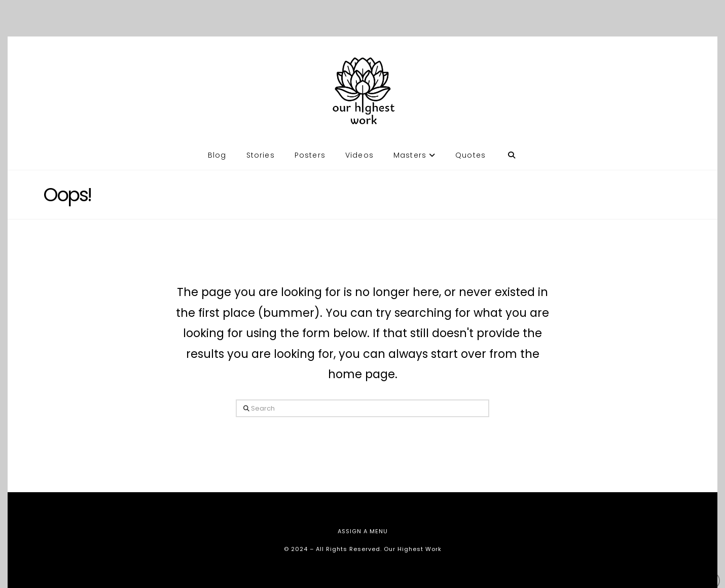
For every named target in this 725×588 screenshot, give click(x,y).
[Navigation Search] (511, 145)
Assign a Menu (363, 531)
